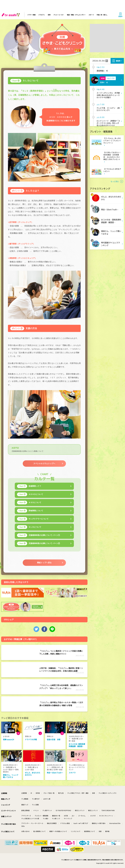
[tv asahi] (11, 15)
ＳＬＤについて (29, 527)
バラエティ (42, 15)
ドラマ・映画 (31, 15)
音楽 (49, 15)
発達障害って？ (29, 486)
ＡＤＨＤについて (30, 494)
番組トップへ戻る (44, 563)
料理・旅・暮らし (102, 15)
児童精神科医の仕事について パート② (38, 543)
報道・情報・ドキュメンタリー (76, 15)
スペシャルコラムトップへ (44, 463)
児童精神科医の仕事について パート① (38, 535)
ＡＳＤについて (29, 503)
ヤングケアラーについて (33, 519)
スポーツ (91, 15)
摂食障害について (30, 511)
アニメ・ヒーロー (59, 15)
